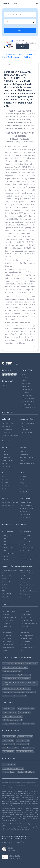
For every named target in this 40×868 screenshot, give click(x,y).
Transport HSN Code (26, 508)
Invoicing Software (26, 486)
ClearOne (23, 480)
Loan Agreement (25, 582)
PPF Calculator (25, 611)
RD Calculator (6, 636)
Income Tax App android (27, 423)
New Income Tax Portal (27, 551)
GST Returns (6, 539)
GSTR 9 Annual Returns (9, 548)
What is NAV (6, 597)
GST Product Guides (28, 402)
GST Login (5, 454)
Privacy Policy (7, 842)
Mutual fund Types (8, 576)
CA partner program (8, 477)
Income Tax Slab (25, 536)
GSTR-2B (5, 557)
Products (16, 3)
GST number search (26, 614)
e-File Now (22, 47)
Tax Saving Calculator (27, 636)
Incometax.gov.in (25, 554)
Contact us (25, 378)
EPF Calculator (25, 645)
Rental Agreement (25, 594)
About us (24, 375)
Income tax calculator (9, 611)
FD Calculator (6, 639)
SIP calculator (6, 623)
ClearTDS (23, 460)
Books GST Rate (25, 518)
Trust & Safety (26, 405)
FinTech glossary (27, 396)
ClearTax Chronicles (28, 399)
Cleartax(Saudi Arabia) (29, 408)
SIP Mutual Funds (8, 582)
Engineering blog (27, 390)
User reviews (26, 387)
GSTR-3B (5, 560)
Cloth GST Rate (25, 515)
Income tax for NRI (26, 432)
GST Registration (7, 536)
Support (4, 385)
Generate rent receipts (27, 620)
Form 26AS (24, 539)
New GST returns (7, 460)
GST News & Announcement (11, 545)
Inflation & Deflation (26, 579)
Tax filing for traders (8, 505)
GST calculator (7, 626)
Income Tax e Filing (8, 423)
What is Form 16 (25, 542)
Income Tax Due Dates (27, 560)
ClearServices (6, 432)
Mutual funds (6, 441)
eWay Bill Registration (27, 463)
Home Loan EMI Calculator (28, 623)
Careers (24, 381)
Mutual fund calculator (9, 617)
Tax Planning (6, 426)
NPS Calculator (25, 626)
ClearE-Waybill (25, 454)
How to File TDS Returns (28, 548)
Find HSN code (25, 633)
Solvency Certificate (26, 588)
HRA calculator (7, 633)
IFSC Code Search (26, 617)
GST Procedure (7, 542)
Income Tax (24, 426)
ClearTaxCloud (7, 486)
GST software (6, 457)
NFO (4, 591)
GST (4, 451)
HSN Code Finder (25, 502)
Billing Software (25, 483)
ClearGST (23, 451)
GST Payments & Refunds (10, 551)
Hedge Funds (6, 585)
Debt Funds (6, 588)
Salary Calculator (25, 642)
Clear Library (26, 393)
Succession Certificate (27, 585)
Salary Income (24, 545)
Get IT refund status (26, 639)
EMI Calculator (7, 614)
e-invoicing (6, 463)
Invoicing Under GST (9, 554)
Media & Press (26, 384)
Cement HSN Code (26, 505)
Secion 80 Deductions (27, 429)
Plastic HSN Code (25, 511)
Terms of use (20, 842)
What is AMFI (6, 594)
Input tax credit (7, 466)
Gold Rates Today (8, 642)
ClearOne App (24, 492)
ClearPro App (6, 489)
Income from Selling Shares (28, 557)
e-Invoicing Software (26, 457)
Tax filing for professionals (10, 502)
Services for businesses (27, 489)
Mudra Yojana (24, 576)
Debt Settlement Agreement (28, 591)
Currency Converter (8, 645)
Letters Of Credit (25, 597)
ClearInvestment (7, 429)
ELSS (4, 579)
